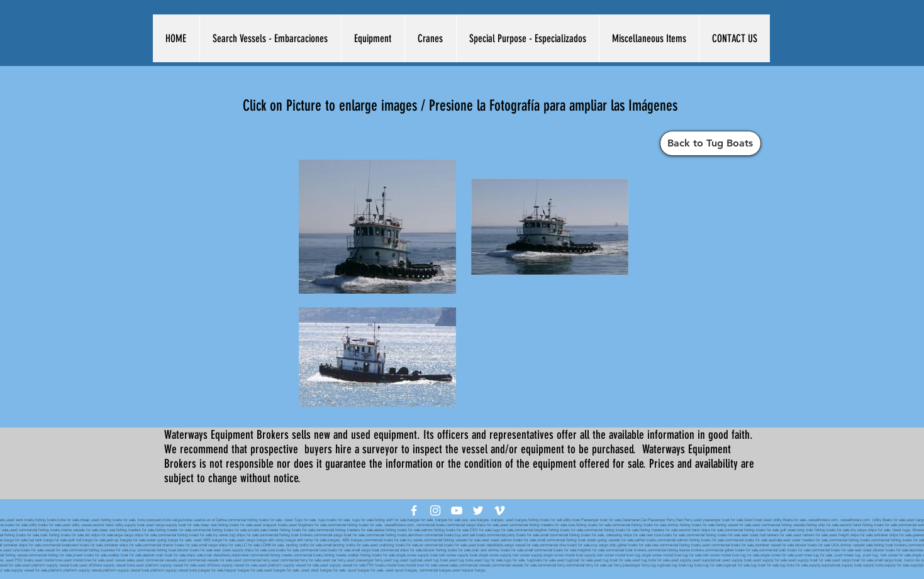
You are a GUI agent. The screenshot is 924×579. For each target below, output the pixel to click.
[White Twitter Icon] (478, 510)
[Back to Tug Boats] (710, 143)
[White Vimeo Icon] (499, 510)
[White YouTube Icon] (457, 510)
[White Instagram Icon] (435, 510)
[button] (270, 38)
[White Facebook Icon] (414, 510)
